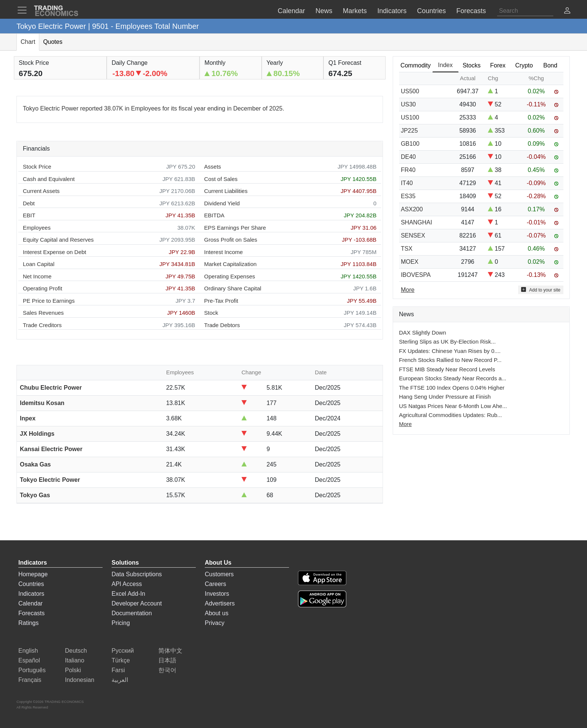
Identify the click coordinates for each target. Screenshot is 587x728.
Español (29, 660)
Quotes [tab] (53, 42)
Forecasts (31, 613)
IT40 (407, 183)
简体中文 (170, 651)
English (28, 651)
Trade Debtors (222, 325)
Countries (31, 584)
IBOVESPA (416, 275)
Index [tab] (445, 65)
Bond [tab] (550, 65)
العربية (120, 680)
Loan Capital (39, 264)
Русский (123, 651)
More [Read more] (408, 290)
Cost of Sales (221, 179)
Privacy (215, 623)
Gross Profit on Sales (231, 240)
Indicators (31, 594)
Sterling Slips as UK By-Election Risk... (447, 342)
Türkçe (121, 660)
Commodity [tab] (416, 65)
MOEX (410, 262)
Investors (217, 594)
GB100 (410, 144)
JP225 (409, 131)
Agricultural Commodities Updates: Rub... (451, 415)
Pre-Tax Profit (221, 301)
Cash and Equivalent (49, 179)
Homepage (33, 574)
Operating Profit (42, 288)
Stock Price (37, 167)
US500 (410, 91)
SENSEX (413, 235)
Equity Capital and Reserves (58, 240)
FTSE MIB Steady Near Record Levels (447, 369)
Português (32, 670)
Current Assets (41, 191)
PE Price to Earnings (49, 301)
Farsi (118, 670)
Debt (29, 203)
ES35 (408, 196)
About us (217, 613)
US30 (408, 104)
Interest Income (223, 252)
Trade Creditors (42, 325)
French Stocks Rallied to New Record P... (450, 360)
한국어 (167, 670)
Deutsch (76, 651)
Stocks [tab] (472, 65)
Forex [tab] (498, 65)
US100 (410, 117)
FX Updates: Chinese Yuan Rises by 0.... (450, 351)
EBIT (29, 215)
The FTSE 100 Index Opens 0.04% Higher (452, 388)
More (405, 424)
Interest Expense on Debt (54, 252)
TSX (407, 249)
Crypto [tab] (524, 65)
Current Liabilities (226, 191)
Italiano (75, 660)
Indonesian (80, 680)
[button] (567, 11)
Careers (215, 584)
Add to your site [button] (541, 290)
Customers (219, 574)
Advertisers (220, 603)
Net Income (37, 276)
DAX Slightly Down (423, 333)
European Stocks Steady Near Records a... (453, 378)
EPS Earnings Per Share (235, 228)
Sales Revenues (43, 313)
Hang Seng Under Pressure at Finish (445, 397)
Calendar (31, 603)
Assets (212, 167)
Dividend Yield (222, 203)
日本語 (167, 660)
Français (30, 680)
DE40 (408, 157)
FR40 (408, 170)
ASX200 (412, 209)
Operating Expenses (229, 276)
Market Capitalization (230, 264)
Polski (73, 670)
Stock (211, 313)
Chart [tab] (28, 42)
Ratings (28, 623)
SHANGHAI (417, 222)
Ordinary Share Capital (233, 288)
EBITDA (214, 215)
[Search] (525, 11)
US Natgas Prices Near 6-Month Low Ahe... (453, 406)
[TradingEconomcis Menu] (24, 10)
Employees (37, 228)
